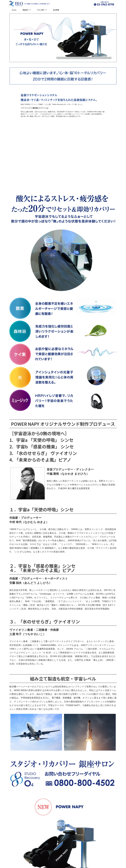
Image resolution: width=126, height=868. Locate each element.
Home (14, 10)
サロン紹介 (42, 10)
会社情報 (56, 10)
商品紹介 (27, 10)
